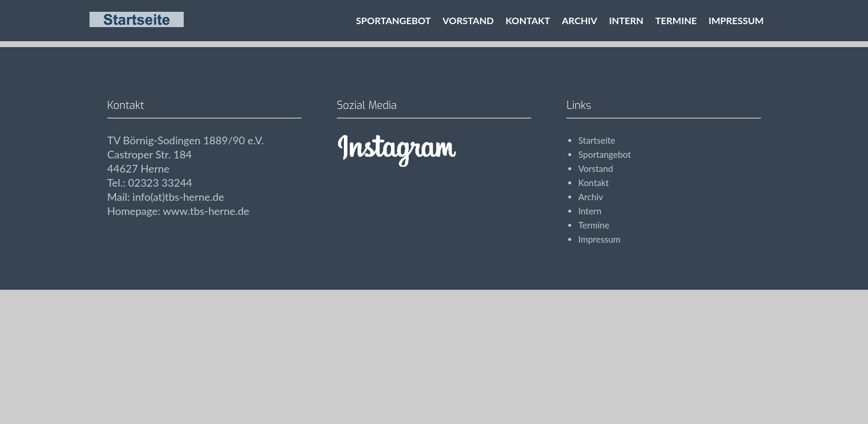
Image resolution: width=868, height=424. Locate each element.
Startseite (597, 140)
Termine (676, 20)
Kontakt (528, 20)
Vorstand (468, 20)
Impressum (736, 20)
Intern (626, 20)
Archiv (579, 20)
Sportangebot (394, 20)
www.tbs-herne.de (206, 211)
